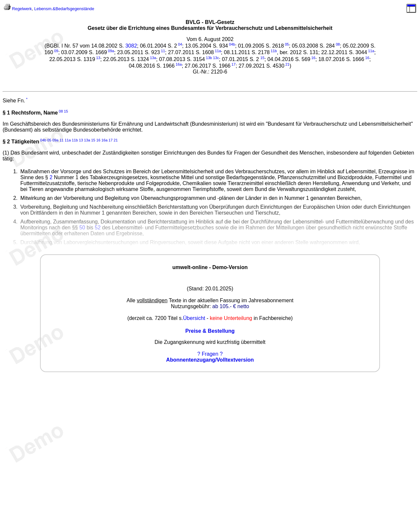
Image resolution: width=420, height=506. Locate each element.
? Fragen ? (210, 354)
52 (98, 228)
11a (218, 51)
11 (163, 51)
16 (313, 58)
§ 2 (6, 142)
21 (287, 64)
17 (234, 64)
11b (274, 51)
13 (98, 58)
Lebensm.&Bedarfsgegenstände (64, 9)
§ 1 (6, 113)
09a (111, 51)
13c (216, 58)
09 (56, 51)
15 (66, 111)
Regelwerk (22, 9)
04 (180, 44)
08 (338, 44)
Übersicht (194, 318)
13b (209, 58)
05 (287, 44)
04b (232, 44)
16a (179, 64)
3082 (131, 46)
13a (153, 58)
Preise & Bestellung (210, 331)
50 (82, 228)
